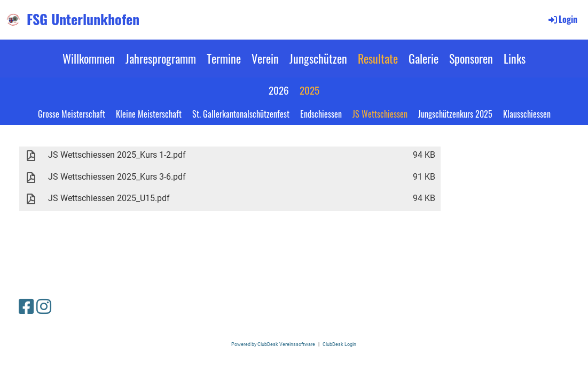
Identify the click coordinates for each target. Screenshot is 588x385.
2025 (309, 90)
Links (515, 58)
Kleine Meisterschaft (149, 114)
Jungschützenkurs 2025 (455, 114)
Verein (265, 58)
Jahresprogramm (161, 58)
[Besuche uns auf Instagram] (44, 307)
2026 (279, 90)
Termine (224, 58)
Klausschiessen (527, 114)
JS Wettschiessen (380, 114)
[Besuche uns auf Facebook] (26, 307)
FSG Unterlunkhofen (83, 19)
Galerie (424, 58)
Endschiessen (321, 114)
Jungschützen (318, 58)
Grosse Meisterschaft (72, 114)
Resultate (378, 58)
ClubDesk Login (339, 344)
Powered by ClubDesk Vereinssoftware (273, 344)
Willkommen (89, 58)
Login (562, 19)
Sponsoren (471, 58)
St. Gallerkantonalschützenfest (241, 114)
